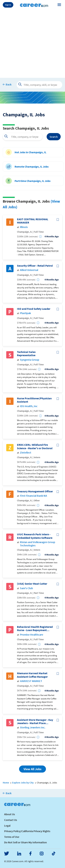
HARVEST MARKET (31, 681)
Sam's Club (26, 588)
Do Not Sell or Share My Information (25, 842)
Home (6, 783)
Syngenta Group (30, 360)
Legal (7, 826)
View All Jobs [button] (32, 769)
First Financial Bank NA (33, 496)
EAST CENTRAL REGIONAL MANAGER (33, 221)
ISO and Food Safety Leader (34, 309)
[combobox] (23, 137)
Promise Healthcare (32, 635)
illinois (24, 227)
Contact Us (11, 820)
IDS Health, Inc (29, 406)
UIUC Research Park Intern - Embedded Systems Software (35, 536)
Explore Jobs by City (23, 783)
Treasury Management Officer (35, 491)
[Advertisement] (32, 43)
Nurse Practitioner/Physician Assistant (34, 400)
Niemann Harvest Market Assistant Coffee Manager (32, 675)
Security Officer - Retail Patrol (35, 266)
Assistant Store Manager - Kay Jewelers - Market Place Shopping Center (35, 721)
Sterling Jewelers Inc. (33, 727)
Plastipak (25, 313)
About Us (10, 814)
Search (54, 137)
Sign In (8, 5)
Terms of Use (12, 837)
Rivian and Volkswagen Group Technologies (38, 544)
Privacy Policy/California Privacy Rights (27, 831)
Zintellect (26, 453)
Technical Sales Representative (26, 354)
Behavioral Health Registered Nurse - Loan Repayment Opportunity (35, 628)
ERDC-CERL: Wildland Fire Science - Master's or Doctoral (35, 446)
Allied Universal (29, 270)
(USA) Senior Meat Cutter (32, 584)
